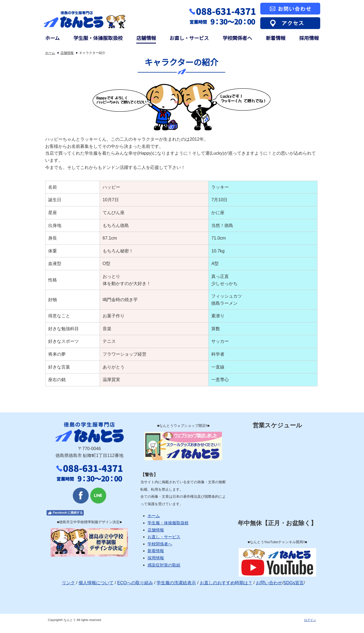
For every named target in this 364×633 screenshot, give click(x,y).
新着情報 (276, 38)
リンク (68, 583)
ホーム (52, 38)
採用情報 (309, 38)
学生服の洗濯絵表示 (176, 583)
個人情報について (96, 583)
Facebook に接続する (65, 513)
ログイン (310, 620)
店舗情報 (146, 38)
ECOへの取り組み (135, 583)
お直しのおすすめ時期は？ (226, 583)
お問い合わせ (269, 583)
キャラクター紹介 (92, 53)
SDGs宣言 (294, 583)
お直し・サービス (189, 38)
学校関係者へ (237, 38)
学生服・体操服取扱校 (98, 38)
